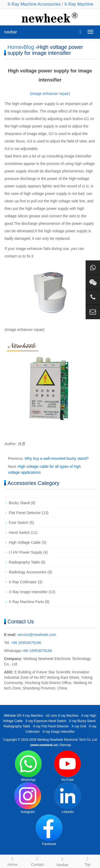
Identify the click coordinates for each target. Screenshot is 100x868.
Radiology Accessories (28, 572)
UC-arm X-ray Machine (62, 716)
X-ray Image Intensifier (59, 732)
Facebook (49, 830)
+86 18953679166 (25, 643)
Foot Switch (19, 523)
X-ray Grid (79, 726)
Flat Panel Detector (25, 513)
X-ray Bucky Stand (82, 721)
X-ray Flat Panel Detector (51, 726)
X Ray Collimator (23, 582)
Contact (38, 861)
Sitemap (65, 745)
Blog (29, 47)
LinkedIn (68, 798)
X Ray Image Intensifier (28, 592)
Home (15, 47)
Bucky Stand (19, 503)
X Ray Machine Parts (26, 602)
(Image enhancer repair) (50, 94)
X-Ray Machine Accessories (34, 4)
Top (87, 861)
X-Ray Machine (79, 4)
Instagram (28, 798)
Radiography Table (24, 562)
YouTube (67, 766)
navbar (11, 32)
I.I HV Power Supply (25, 552)
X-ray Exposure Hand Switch (46, 721)
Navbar (63, 861)
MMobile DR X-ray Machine (23, 716)
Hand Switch (19, 533)
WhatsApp (28, 766)
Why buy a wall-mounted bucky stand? (57, 458)
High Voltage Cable (25, 542)
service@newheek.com (37, 635)
